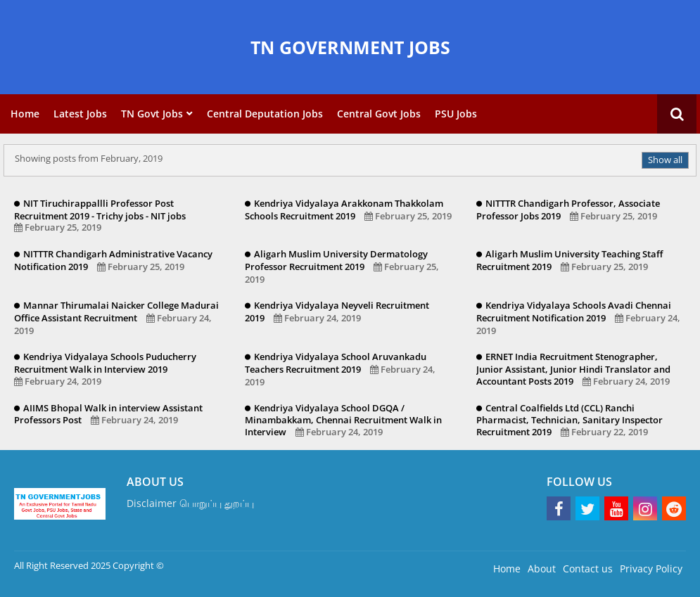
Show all (665, 160)
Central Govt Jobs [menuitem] (379, 114)
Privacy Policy (651, 569)
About (542, 569)
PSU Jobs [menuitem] (456, 114)
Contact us (588, 569)
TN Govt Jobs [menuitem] (152, 114)
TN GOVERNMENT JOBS (350, 47)
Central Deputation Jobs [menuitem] (265, 114)
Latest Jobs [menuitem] (80, 114)
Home (507, 569)
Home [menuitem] (25, 114)
